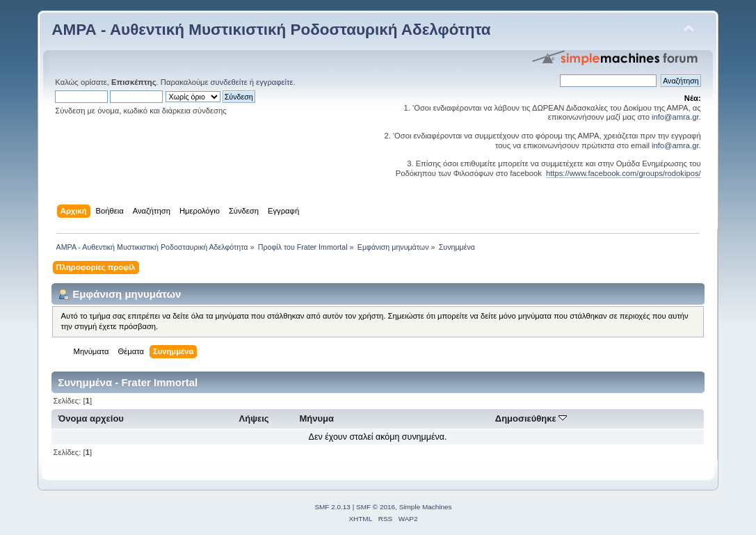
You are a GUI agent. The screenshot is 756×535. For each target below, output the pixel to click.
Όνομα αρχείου (90, 418)
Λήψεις (254, 418)
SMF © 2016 (376, 507)
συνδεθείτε (229, 82)
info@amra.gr (675, 117)
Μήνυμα (316, 418)
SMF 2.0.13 (332, 507)
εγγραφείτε (274, 82)
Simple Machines (426, 507)
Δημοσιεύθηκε (531, 418)
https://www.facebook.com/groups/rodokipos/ (624, 173)
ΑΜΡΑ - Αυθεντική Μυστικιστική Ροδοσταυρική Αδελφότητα (271, 30)
